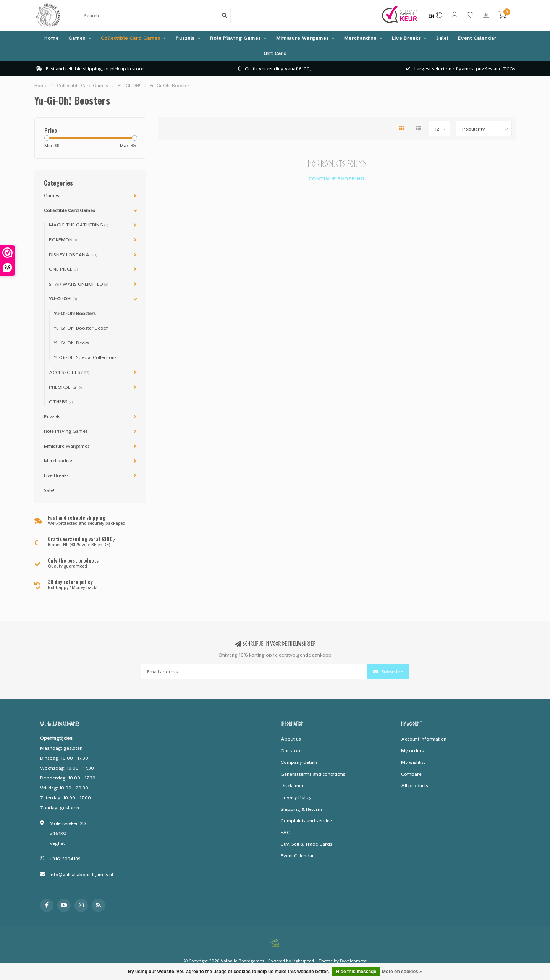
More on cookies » (402, 972)
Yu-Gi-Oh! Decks (71, 343)
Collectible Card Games (131, 38)
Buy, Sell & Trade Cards (307, 844)
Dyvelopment (353, 961)
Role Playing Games (235, 38)
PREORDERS (65, 387)
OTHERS (61, 402)
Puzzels (185, 38)
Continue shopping (336, 179)
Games (77, 38)
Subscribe (388, 672)
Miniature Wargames (302, 38)
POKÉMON (64, 240)
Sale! (442, 38)
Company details (299, 762)
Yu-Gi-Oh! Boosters (75, 313)
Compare (411, 774)
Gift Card (275, 53)
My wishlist (413, 762)
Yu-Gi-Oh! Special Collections (85, 357)
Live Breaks (406, 38)
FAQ (286, 832)
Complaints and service (306, 821)
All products (415, 785)
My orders (412, 751)
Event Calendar (477, 38)
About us (291, 739)
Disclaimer (292, 785)
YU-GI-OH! (63, 298)
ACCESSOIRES (69, 372)
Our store (291, 751)
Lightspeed (303, 961)
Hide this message (356, 972)
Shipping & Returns (302, 809)
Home (52, 38)
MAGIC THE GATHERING (78, 225)
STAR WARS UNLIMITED (78, 284)
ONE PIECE (63, 269)
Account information (424, 739)
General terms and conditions (313, 774)
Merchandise (360, 38)
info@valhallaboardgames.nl (81, 874)
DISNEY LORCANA (73, 255)
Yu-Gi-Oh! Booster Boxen (81, 328)
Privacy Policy (296, 797)
